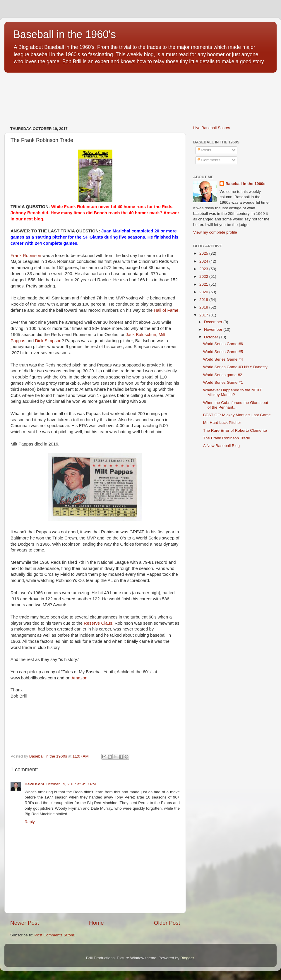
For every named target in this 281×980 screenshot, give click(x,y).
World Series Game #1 (223, 382)
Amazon (79, 678)
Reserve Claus (98, 623)
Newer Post (25, 923)
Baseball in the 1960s (245, 184)
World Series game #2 (223, 375)
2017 (204, 315)
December (214, 322)
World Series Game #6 (223, 344)
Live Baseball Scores (212, 128)
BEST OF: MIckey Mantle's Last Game (237, 415)
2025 (204, 253)
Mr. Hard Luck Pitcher (222, 423)
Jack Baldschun (141, 335)
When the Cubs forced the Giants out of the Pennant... (236, 405)
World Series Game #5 (223, 352)
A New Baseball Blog (221, 446)
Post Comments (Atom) (55, 935)
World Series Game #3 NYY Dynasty (235, 367)
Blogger (187, 958)
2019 (204, 300)
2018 (204, 307)
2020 (204, 292)
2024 (204, 261)
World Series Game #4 (223, 359)
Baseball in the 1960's (65, 34)
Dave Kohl (34, 784)
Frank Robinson (26, 256)
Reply (30, 822)
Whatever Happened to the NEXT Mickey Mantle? (233, 392)
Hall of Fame (166, 310)
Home (96, 923)
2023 (204, 269)
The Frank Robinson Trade (227, 438)
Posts (204, 150)
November (214, 329)
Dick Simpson (48, 341)
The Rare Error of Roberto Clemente (235, 430)
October (212, 337)
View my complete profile (215, 232)
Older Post (167, 923)
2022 (204, 276)
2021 (204, 284)
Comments (209, 160)
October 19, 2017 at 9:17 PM (71, 784)
